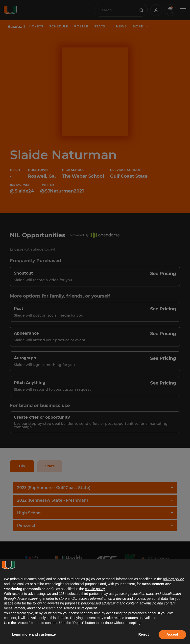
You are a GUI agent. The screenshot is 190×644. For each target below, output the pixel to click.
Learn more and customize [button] (34, 634)
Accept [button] (172, 634)
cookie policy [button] (95, 589)
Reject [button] (143, 634)
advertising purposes (63, 603)
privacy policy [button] (173, 579)
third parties (90, 594)
